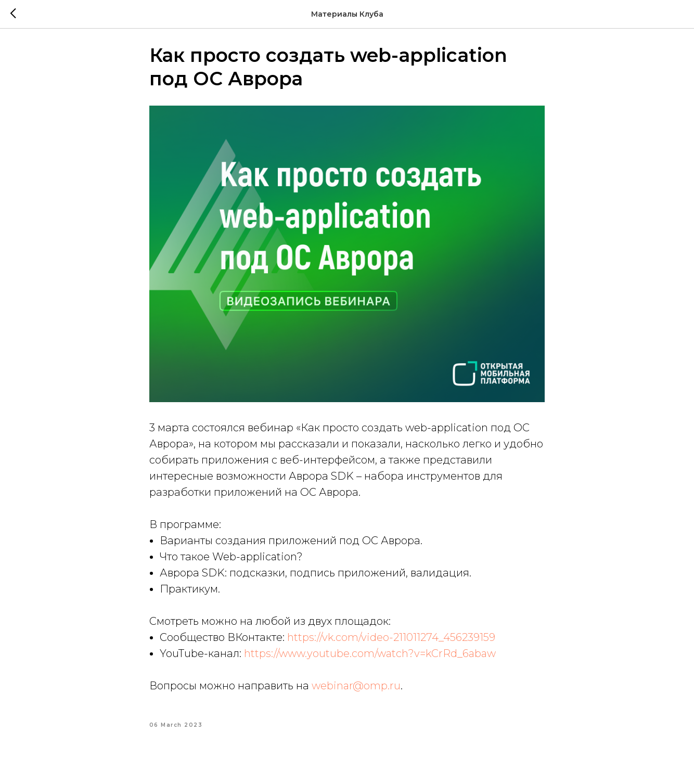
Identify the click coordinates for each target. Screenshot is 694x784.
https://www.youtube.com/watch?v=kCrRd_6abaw (370, 659)
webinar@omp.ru (356, 691)
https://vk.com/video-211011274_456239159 (391, 643)
